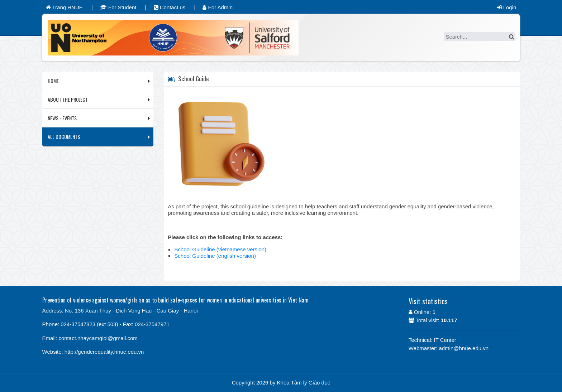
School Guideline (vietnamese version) (220, 249)
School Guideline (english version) (215, 256)
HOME (53, 81)
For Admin (218, 7)
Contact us (170, 7)
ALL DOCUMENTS (64, 137)
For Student (118, 7)
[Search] (480, 37)
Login (507, 7)
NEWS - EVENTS (62, 118)
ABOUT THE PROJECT (68, 99)
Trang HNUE (64, 7)
